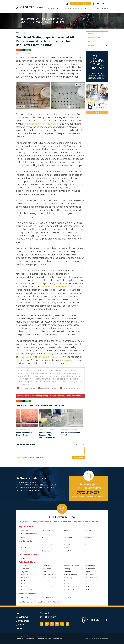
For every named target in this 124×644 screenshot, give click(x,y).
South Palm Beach (92, 578)
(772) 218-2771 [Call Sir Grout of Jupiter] (101, 4)
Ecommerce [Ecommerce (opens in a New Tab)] (95, 638)
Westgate (89, 587)
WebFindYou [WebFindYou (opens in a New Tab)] (105, 638)
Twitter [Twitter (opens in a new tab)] (52, 624)
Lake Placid (46, 530)
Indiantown (25, 551)
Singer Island (90, 572)
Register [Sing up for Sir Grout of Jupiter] (24, 458)
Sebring (88, 530)
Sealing (45, 396)
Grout (32, 396)
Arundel (23, 545)
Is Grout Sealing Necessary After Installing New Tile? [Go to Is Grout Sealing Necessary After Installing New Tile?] (47, 435)
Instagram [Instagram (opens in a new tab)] (42, 624)
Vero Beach (68, 538)
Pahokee (67, 581)
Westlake (89, 590)
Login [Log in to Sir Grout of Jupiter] (18, 458)
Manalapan (68, 569)
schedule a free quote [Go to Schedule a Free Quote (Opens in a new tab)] (49, 357)
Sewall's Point (69, 551)
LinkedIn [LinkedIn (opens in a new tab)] (62, 624)
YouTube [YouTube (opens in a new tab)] (57, 624)
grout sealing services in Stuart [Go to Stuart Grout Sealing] (43, 124)
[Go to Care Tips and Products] (97, 66)
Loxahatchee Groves (71, 566)
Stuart (87, 545)
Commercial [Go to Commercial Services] (65, 9)
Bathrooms (76, 396)
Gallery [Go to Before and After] (76, 9)
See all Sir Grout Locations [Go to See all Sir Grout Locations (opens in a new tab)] (52, 602)
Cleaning (38, 396)
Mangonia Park (69, 572)
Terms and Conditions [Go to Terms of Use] (44, 639)
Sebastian (46, 538)
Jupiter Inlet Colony (49, 575)
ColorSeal (53, 396)
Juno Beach (46, 569)
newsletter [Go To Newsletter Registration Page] (68, 360)
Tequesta (89, 581)
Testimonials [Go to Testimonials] (93, 9)
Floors (69, 396)
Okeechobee (25, 558)
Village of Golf (90, 584)
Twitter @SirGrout (70, 388)
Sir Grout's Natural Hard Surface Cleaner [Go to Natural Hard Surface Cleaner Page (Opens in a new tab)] (62, 287)
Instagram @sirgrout (49, 388)
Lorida (66, 530)
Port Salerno (68, 548)
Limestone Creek (48, 587)
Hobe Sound (25, 548)
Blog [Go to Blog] (23, 33)
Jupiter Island (47, 548)
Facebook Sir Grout (28, 388)
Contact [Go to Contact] (105, 9)
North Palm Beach (70, 575)
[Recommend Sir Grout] (97, 99)
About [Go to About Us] (83, 9)
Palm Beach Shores (71, 590)
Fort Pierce (24, 597)
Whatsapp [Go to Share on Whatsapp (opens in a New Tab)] (26, 50)
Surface (91, 45)
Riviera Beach (90, 569)
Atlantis (23, 566)
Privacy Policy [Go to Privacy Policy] (30, 639)
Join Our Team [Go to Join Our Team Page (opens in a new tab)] (48, 617)
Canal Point (25, 575)
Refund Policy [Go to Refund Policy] (57, 639)
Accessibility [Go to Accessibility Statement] (20, 639)
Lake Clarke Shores (49, 578)
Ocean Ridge (68, 578)
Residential (62, 396)
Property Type (94, 38)
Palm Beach (68, 584)
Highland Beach (26, 590)
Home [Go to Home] (18, 33)
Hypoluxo (45, 566)
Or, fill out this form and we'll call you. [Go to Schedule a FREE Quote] (89, 497)
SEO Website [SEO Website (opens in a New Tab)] (87, 638)
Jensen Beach (47, 545)
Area (90, 34)
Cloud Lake (25, 578)
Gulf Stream (25, 584)
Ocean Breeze (47, 551)
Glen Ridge (25, 581)
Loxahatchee (47, 590)
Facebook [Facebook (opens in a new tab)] (47, 624)
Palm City (67, 545)
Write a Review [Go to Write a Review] (67, 4)
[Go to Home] (30, 7)
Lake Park (46, 581)
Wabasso (89, 538)
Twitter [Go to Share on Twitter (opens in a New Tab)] (24, 50)
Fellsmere (24, 538)
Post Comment (78, 458)
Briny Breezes (25, 572)
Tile (27, 396)
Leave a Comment (25, 445)
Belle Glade (25, 569)
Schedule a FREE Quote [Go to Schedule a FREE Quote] (81, 4)
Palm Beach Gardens (72, 587)
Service (91, 41)
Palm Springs (90, 566)
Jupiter (45, 572)
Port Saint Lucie (48, 597)
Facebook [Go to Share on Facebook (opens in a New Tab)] (22, 50)
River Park (67, 597)
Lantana (45, 584)
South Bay (89, 575)
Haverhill (24, 587)
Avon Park (24, 530)
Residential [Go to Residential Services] (53, 9)
